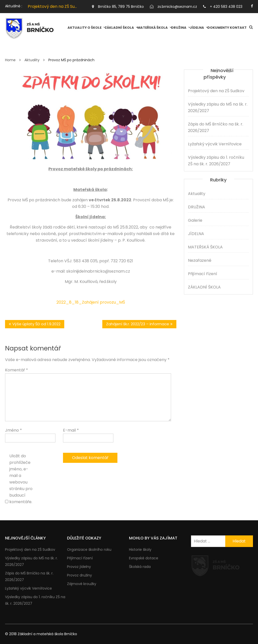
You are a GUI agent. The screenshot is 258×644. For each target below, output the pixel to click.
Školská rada (140, 567)
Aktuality (77, 28)
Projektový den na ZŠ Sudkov (56, 6)
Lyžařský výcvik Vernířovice (215, 144)
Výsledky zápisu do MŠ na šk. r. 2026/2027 (218, 107)
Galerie (195, 220)
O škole (94, 28)
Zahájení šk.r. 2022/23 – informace (138, 324)
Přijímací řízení (203, 274)
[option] (53, 6)
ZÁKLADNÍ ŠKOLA (119, 28)
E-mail (71, 430)
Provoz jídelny (79, 567)
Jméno (13, 430)
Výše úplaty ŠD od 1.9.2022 (36, 324)
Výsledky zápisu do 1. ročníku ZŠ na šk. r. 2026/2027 (216, 161)
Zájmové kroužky (82, 584)
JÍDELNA (197, 28)
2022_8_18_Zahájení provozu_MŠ (91, 302)
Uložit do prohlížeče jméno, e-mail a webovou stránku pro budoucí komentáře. (21, 479)
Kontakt (238, 28)
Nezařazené (200, 260)
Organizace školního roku (89, 550)
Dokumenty (218, 28)
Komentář (17, 370)
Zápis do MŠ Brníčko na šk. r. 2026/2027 (216, 127)
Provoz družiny (79, 575)
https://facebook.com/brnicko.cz (252, 6)
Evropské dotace (144, 558)
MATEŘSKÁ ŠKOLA (153, 28)
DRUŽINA (179, 28)
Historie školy (140, 550)
